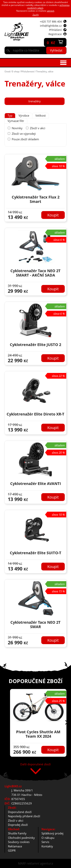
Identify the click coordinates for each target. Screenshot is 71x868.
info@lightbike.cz (51, 26)
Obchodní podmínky (21, 838)
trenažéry (35, 101)
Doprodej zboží (18, 825)
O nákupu (48, 838)
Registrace (55, 34)
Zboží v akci (38, 128)
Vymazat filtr (16, 121)
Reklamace (15, 846)
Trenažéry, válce (45, 71)
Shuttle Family (17, 833)
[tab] (10, 116)
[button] (66, 723)
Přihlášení (55, 30)
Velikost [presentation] (41, 115)
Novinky (17, 128)
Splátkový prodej (52, 833)
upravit (50, 11)
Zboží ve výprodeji (24, 134)
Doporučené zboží (20, 812)
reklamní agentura (40, 863)
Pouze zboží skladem (25, 139)
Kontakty (47, 846)
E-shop (16, 71)
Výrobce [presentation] (24, 115)
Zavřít (36, 15)
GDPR (12, 850)
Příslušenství (28, 71)
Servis (45, 842)
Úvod (7, 71)
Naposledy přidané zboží (24, 816)
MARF (22, 863)
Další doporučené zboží (35, 764)
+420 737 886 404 (51, 21)
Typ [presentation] (10, 115)
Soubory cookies (19, 842)
